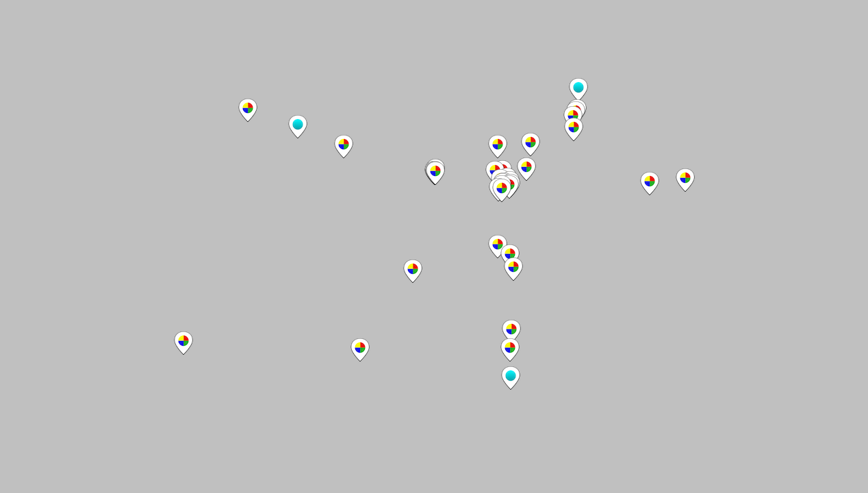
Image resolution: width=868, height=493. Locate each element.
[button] (531, 144)
